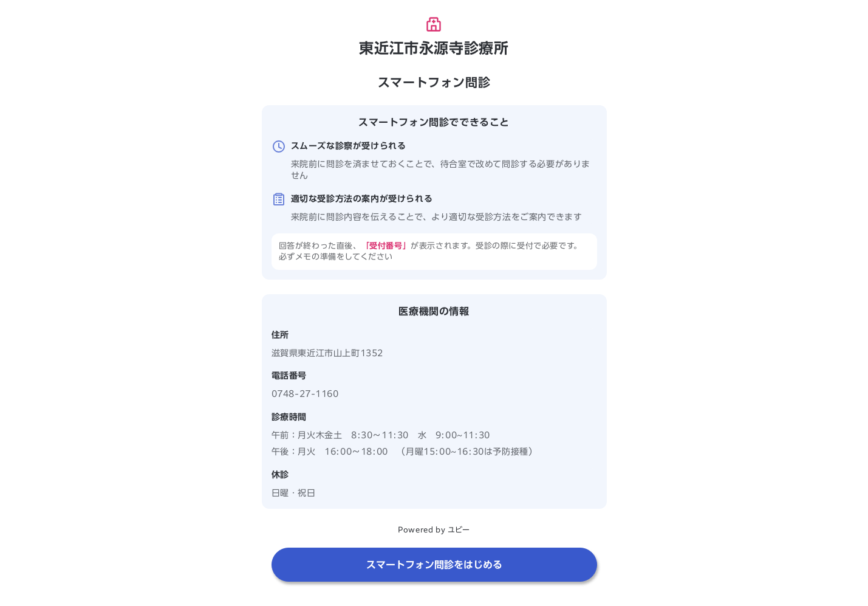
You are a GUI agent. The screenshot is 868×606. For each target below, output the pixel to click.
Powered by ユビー (434, 529)
